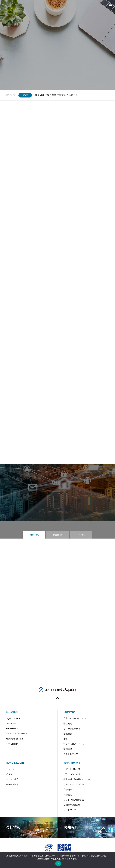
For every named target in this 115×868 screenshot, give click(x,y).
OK (58, 864)
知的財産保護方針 (72, 805)
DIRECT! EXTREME (17, 734)
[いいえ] (111, 860)
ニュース (10, 769)
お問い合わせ (72, 763)
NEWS (25, 95)
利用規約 (68, 795)
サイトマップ (70, 810)
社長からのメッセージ (74, 744)
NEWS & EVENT (15, 763)
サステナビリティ (72, 729)
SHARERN (12, 729)
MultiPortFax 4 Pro (15, 739)
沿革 (66, 739)
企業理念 (68, 734)
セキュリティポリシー (74, 784)
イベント (10, 774)
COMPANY (70, 712)
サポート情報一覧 (72, 769)
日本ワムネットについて (75, 718)
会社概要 (68, 723)
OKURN (11, 723)
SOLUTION (12, 712)
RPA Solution (12, 744)
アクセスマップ (71, 754)
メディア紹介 (12, 779)
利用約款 (68, 790)
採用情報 (68, 749)
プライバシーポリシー (74, 774)
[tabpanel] (57, 52)
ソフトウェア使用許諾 (74, 800)
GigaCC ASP (13, 718)
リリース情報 (12, 784)
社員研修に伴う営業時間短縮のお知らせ (56, 95)
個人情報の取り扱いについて (77, 779)
